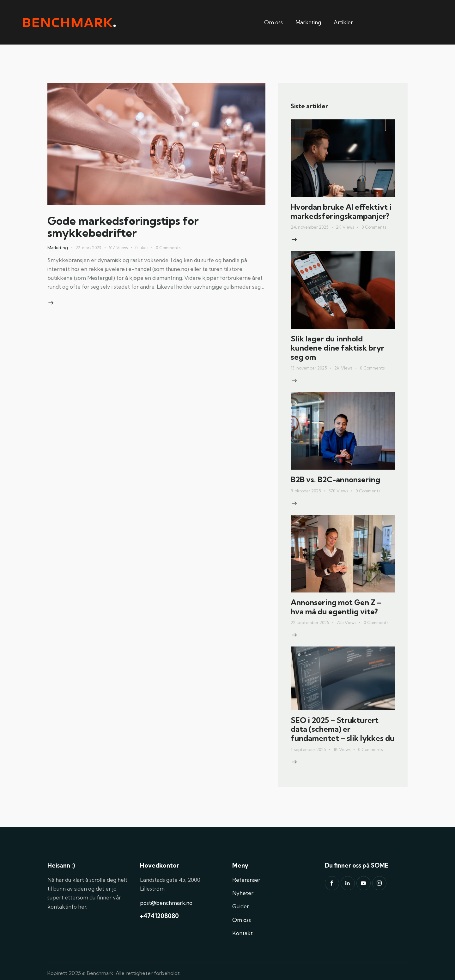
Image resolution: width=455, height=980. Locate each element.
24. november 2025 (309, 227)
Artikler (343, 22)
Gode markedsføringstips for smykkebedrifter (123, 227)
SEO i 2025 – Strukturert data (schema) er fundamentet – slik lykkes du (343, 729)
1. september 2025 (308, 749)
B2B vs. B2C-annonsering (335, 480)
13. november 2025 (309, 368)
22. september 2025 (310, 622)
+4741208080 (159, 916)
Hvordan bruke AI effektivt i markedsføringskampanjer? (341, 212)
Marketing (308, 22)
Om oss (273, 22)
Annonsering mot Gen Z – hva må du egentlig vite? (336, 607)
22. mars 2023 (88, 248)
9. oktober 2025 (306, 491)
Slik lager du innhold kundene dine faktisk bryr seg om (337, 348)
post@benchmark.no (166, 903)
